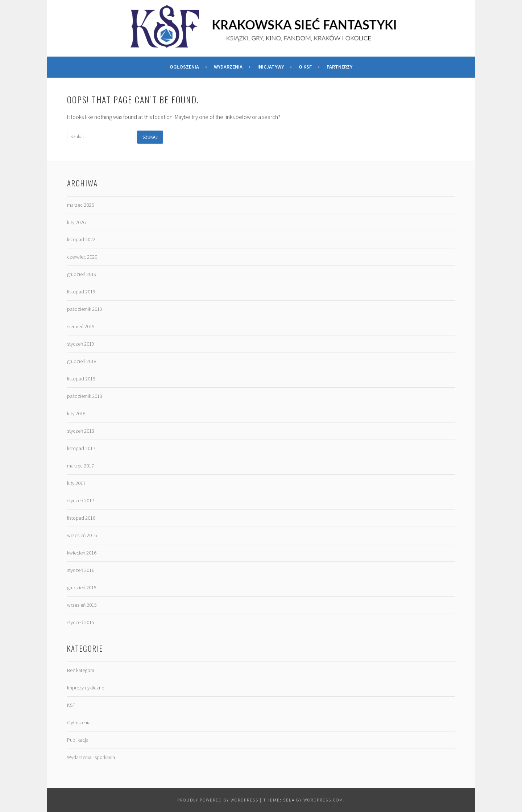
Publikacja (78, 740)
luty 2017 (76, 483)
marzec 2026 (80, 205)
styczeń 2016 (81, 570)
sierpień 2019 (81, 326)
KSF (71, 705)
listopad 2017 (81, 448)
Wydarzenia (228, 67)
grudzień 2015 (82, 588)
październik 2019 (85, 309)
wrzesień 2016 (82, 535)
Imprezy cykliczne (86, 688)
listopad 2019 (81, 292)
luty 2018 (76, 413)
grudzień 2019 (82, 274)
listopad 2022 (81, 239)
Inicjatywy (271, 67)
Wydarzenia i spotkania (91, 757)
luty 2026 (76, 222)
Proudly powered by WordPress (218, 800)
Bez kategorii (80, 670)
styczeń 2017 (81, 500)
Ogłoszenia (185, 67)
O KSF (305, 67)
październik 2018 (85, 396)
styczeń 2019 (81, 344)
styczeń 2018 (81, 431)
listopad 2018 (81, 379)
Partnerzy (339, 67)
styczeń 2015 (81, 622)
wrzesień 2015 (82, 605)
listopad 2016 (81, 518)
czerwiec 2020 (82, 257)
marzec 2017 (80, 466)
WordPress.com (323, 800)
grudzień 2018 (82, 361)
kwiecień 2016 (82, 553)
